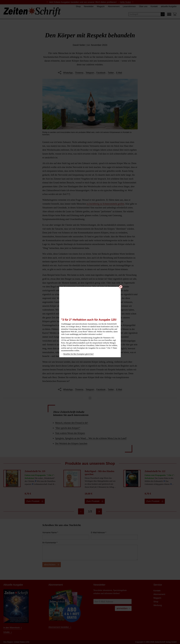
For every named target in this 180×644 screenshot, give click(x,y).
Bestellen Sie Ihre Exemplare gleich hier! (79, 354)
